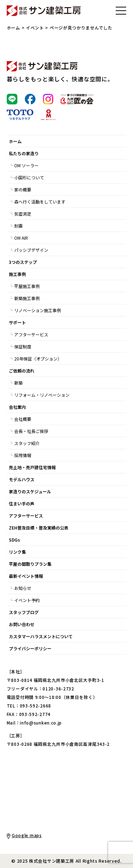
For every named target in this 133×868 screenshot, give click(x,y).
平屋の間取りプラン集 (30, 564)
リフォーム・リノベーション (42, 395)
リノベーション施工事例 (38, 310)
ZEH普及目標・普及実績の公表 (39, 528)
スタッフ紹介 (27, 443)
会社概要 (23, 419)
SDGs (14, 540)
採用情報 (23, 455)
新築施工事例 (27, 298)
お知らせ (23, 588)
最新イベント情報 (26, 576)
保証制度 (23, 346)
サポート (17, 322)
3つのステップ (23, 262)
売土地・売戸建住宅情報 (32, 467)
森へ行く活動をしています (40, 202)
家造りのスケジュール (30, 491)
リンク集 (17, 552)
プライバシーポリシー (30, 648)
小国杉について (29, 177)
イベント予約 (27, 600)
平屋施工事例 (27, 286)
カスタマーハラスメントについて (41, 636)
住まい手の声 (22, 503)
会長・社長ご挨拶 (31, 431)
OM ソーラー (26, 165)
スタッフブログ (24, 612)
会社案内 (17, 407)
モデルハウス (22, 479)
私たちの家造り (24, 153)
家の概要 (23, 189)
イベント (35, 28)
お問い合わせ (22, 624)
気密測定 (23, 214)
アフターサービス (31, 334)
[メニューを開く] (121, 11)
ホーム (13, 28)
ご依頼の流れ (22, 371)
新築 (18, 383)
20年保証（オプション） (38, 359)
